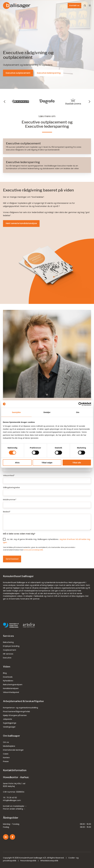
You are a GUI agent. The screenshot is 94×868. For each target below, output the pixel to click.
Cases (6, 754)
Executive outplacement (18, 73)
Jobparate (7, 719)
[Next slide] (90, 102)
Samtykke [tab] (16, 412)
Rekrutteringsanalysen (13, 685)
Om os (6, 742)
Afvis (17, 463)
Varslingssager (9, 727)
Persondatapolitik (28, 861)
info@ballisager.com (12, 800)
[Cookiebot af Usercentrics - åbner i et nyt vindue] (80, 404)
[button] (90, 5)
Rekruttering (8, 642)
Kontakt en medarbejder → (15, 806)
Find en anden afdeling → (14, 809)
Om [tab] (78, 412)
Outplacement (10, 650)
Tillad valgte (47, 463)
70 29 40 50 (12, 798)
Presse (6, 761)
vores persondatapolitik (33, 550)
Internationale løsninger (13, 750)
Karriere (6, 758)
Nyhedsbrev (8, 681)
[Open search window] (85, 5)
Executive (7, 658)
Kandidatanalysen (11, 688)
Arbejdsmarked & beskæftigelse (23, 701)
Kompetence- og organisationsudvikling (20, 708)
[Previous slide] (4, 102)
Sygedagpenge (10, 723)
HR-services (8, 654)
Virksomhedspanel (11, 692)
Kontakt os (74, 5)
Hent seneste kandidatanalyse (21, 223)
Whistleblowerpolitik (49, 861)
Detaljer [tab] (47, 412)
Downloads (8, 677)
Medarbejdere (9, 746)
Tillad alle (77, 463)
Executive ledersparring (49, 73)
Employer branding (11, 646)
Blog (5, 673)
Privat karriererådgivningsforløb (16, 711)
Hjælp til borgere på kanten (15, 715)
